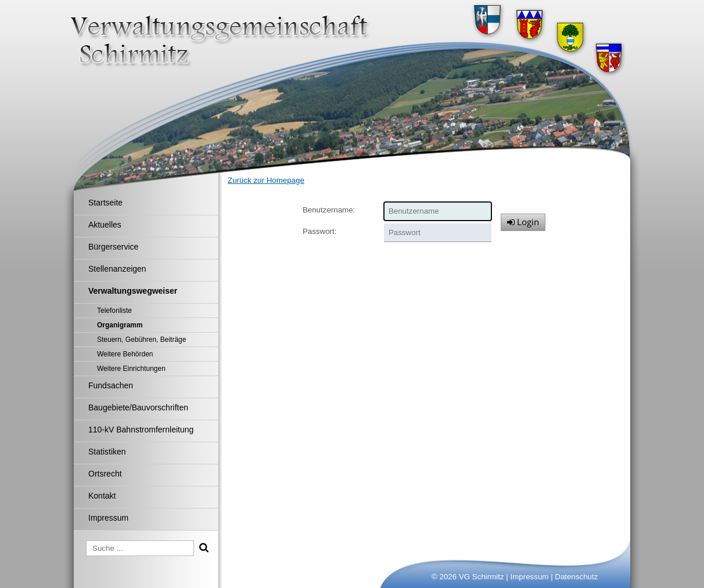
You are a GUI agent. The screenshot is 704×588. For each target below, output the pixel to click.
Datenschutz (576, 577)
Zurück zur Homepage (266, 180)
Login (523, 222)
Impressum (530, 577)
